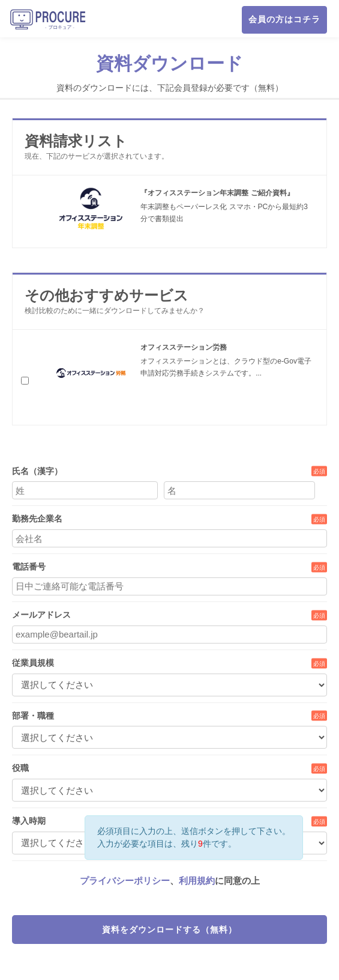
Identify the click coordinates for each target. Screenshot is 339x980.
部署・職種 (33, 716)
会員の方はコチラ (284, 19)
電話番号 (29, 567)
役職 (20, 768)
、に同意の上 (170, 881)
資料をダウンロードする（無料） (169, 930)
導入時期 (29, 821)
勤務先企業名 (37, 519)
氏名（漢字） (37, 471)
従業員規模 (33, 663)
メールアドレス (41, 615)
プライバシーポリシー (125, 881)
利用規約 (197, 881)
